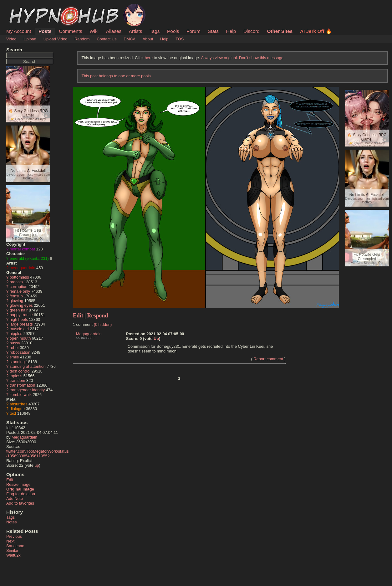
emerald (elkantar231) (29, 258)
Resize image (18, 484)
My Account (19, 31)
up (37, 465)
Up (156, 339)
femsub (16, 296)
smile (14, 357)
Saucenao (15, 546)
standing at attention (28, 366)
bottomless (19, 277)
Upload (30, 39)
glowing (16, 301)
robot (14, 348)
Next (10, 541)
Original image (20, 489)
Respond (98, 316)
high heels (19, 319)
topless (16, 376)
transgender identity (27, 390)
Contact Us (107, 39)
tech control (20, 371)
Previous (14, 536)
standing (17, 362)
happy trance (21, 315)
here (149, 58)
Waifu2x (13, 555)
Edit (10, 480)
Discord (252, 31)
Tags (155, 31)
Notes (11, 522)
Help (231, 31)
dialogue (17, 409)
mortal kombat (22, 249)
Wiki (94, 31)
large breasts (21, 324)
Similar (12, 550)
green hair (19, 310)
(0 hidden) (103, 324)
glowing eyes (21, 305)
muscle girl (19, 329)
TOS (180, 39)
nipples (16, 334)
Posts (45, 31)
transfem (18, 380)
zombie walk (21, 395)
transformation (23, 385)
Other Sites (280, 31)
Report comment (268, 359)
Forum (193, 31)
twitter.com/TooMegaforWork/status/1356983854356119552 (38, 454)
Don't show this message (261, 58)
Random (82, 39)
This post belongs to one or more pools (116, 76)
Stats (213, 31)
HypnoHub (23, 7)
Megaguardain (24, 437)
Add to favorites (20, 503)
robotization (20, 352)
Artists (136, 31)
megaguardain (23, 268)
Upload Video (56, 39)
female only (20, 291)
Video (11, 39)
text (13, 413)
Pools (173, 31)
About (148, 39)
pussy (15, 343)
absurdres (19, 404)
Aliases (114, 31)
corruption (19, 287)
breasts (16, 282)
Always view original (219, 58)
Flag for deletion (21, 494)
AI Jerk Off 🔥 (316, 31)
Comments (70, 31)
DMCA (130, 39)
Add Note (15, 499)
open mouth (20, 338)
